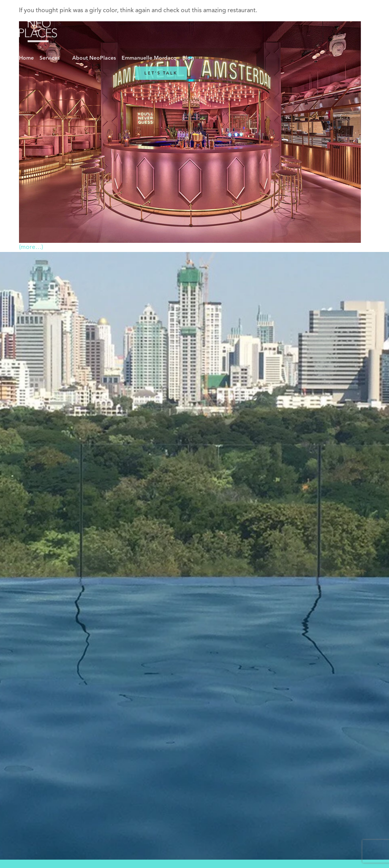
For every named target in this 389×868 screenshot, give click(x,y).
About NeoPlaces (94, 58)
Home (26, 58)
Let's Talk (161, 73)
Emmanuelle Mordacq (149, 58)
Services (50, 58)
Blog (188, 58)
